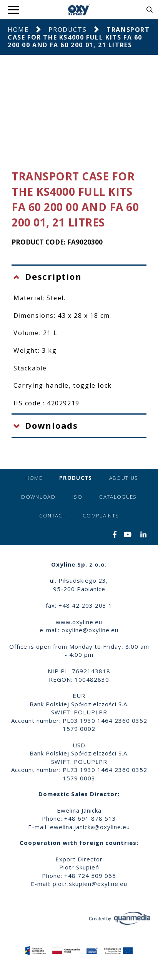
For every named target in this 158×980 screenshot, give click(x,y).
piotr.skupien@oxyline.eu (90, 884)
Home (18, 30)
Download (38, 497)
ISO (77, 497)
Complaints (101, 516)
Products (67, 30)
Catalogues (118, 497)
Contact (52, 516)
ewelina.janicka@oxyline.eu (90, 827)
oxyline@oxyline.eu (90, 630)
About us (124, 478)
